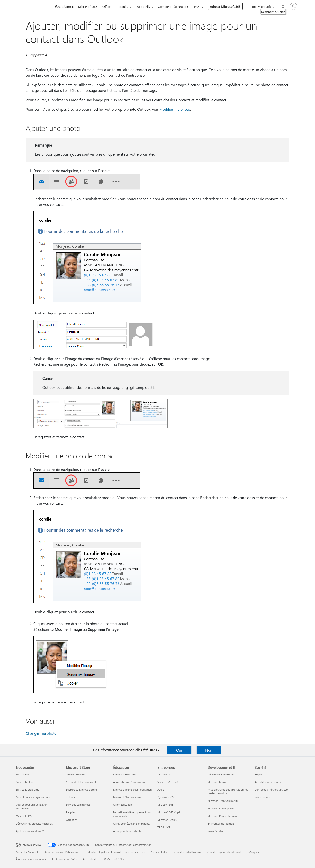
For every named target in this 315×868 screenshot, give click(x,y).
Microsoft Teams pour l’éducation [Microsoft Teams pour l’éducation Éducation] (132, 790)
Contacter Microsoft (27, 852)
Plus (197, 6)
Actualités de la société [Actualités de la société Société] (268, 782)
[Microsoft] (32, 7)
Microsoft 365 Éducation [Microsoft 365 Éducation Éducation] (127, 797)
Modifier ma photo (175, 109)
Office (106, 6)
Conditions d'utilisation (188, 852)
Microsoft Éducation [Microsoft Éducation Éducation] (125, 774)
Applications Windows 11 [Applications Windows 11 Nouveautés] (30, 831)
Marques (254, 852)
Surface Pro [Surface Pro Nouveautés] (22, 774)
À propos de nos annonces (31, 859)
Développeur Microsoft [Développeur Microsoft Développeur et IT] (221, 774)
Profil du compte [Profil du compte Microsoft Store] (75, 774)
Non (209, 750)
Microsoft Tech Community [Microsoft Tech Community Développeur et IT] (223, 801)
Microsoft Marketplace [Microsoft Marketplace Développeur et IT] (221, 808)
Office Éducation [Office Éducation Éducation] (122, 805)
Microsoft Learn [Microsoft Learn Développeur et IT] (217, 782)
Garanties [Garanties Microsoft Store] (72, 820)
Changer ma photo (41, 733)
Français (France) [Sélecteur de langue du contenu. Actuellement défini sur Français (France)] (32, 845)
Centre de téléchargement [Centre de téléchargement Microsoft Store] (81, 782)
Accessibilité (90, 859)
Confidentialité (159, 852)
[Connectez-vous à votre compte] (294, 6)
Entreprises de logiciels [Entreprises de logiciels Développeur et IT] (221, 824)
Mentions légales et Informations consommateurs (116, 852)
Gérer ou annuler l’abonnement (63, 852)
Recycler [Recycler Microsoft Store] (71, 812)
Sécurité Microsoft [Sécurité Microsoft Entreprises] (168, 782)
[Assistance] (64, 7)
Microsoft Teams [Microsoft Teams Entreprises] (167, 820)
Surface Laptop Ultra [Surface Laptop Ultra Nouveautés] (28, 790)
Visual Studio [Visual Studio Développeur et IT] (215, 831)
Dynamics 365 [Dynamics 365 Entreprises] (166, 797)
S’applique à (38, 55)
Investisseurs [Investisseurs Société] (262, 797)
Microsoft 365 (88, 6)
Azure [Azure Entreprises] (161, 790)
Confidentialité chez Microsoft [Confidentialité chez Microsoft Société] (272, 790)
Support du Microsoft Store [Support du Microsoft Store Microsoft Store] (81, 790)
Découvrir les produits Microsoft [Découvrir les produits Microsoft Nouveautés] (34, 824)
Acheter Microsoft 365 (225, 6)
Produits (122, 6)
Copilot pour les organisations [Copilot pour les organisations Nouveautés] (33, 797)
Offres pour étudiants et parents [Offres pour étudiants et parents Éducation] (132, 824)
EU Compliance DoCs (64, 859)
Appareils (143, 6)
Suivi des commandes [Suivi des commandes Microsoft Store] (78, 805)
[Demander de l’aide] (282, 6)
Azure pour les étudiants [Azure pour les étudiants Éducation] (127, 831)
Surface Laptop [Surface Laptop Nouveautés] (24, 782)
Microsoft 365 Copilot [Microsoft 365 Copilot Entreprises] (170, 812)
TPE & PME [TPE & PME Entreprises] (164, 827)
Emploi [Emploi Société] (259, 774)
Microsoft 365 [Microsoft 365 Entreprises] (165, 805)
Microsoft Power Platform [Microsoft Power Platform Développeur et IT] (222, 816)
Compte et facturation (173, 6)
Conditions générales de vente (225, 852)
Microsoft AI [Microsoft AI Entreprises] (164, 774)
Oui (179, 750)
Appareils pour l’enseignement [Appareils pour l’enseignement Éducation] (131, 782)
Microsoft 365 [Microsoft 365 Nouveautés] (24, 816)
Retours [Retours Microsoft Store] (70, 797)
